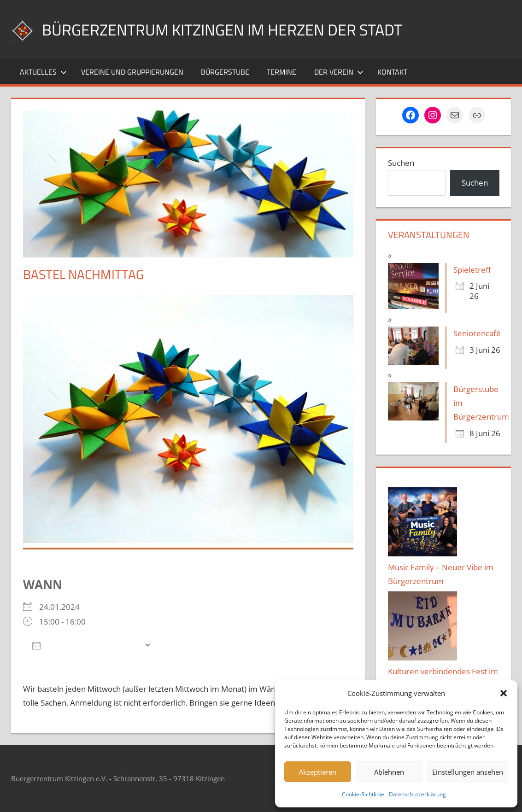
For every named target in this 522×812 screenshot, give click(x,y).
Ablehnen (389, 772)
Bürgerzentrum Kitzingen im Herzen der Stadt (232, 29)
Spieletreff (472, 270)
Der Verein (339, 72)
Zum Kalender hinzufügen (86, 645)
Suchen (401, 163)
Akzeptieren (318, 772)
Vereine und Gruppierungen (132, 72)
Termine (282, 72)
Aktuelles (43, 72)
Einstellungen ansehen (468, 772)
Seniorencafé (477, 333)
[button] (504, 693)
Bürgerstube (225, 72)
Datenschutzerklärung (417, 794)
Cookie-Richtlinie (363, 794)
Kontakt (392, 72)
